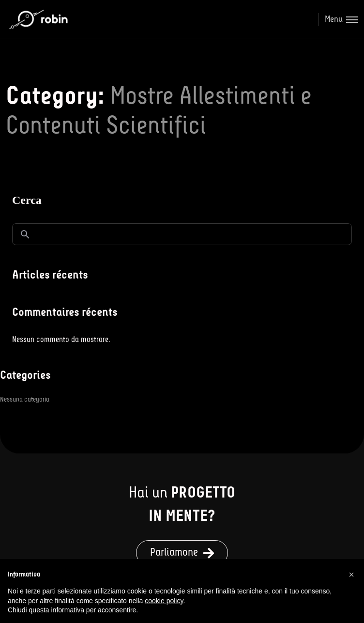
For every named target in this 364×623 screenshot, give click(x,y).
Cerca (27, 200)
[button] (182, 553)
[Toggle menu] (338, 20)
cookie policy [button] (164, 601)
